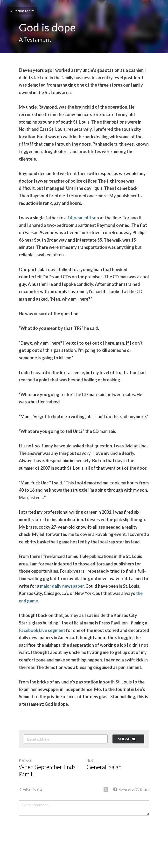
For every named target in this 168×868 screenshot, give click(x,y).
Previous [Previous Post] (25, 760)
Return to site (22, 11)
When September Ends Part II (47, 770)
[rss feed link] (106, 789)
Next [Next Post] (90, 760)
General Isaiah (104, 767)
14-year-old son (83, 218)
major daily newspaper (62, 586)
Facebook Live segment (42, 630)
